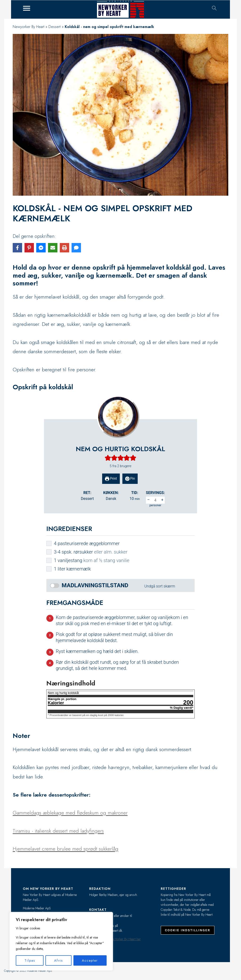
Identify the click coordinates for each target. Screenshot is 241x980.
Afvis (58, 960)
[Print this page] (64, 248)
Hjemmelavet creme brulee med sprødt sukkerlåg (66, 849)
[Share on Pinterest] (29, 248)
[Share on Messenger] (41, 248)
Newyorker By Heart (28, 27)
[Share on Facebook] (17, 248)
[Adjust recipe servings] (155, 500)
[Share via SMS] (76, 248)
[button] (108, 458)
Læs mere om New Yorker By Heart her (115, 939)
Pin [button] (130, 478)
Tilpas (30, 960)
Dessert (54, 27)
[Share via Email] (53, 248)
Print (111, 478)
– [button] (148, 500)
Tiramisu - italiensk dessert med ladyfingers (58, 831)
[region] (61, 941)
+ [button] (162, 500)
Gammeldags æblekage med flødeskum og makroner (70, 813)
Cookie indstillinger (188, 930)
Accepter (90, 960)
